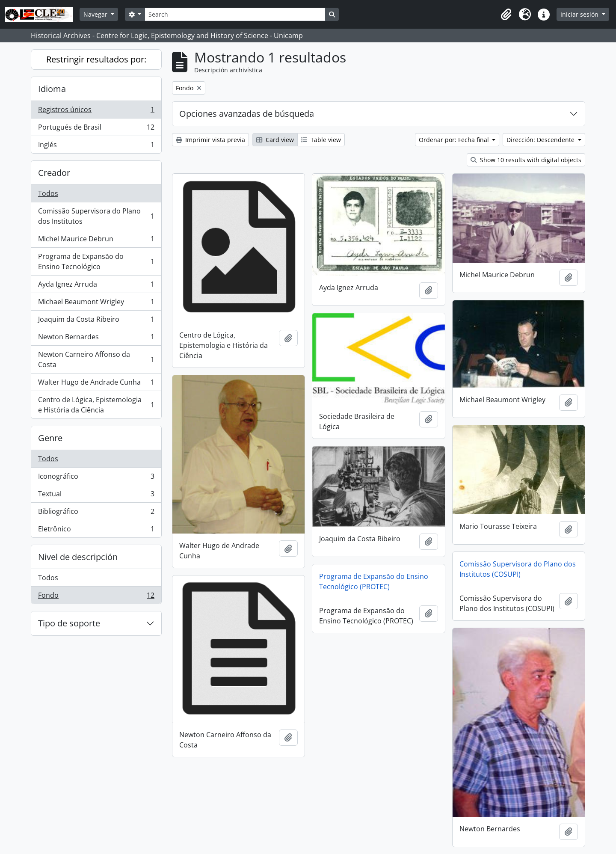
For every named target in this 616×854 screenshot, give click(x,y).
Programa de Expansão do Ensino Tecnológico (96, 261)
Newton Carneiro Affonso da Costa (96, 359)
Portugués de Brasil (96, 129)
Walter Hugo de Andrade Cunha (96, 384)
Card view (275, 140)
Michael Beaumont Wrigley (96, 304)
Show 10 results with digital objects (526, 160)
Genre (50, 438)
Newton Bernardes (96, 339)
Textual (96, 496)
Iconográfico (96, 478)
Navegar (96, 14)
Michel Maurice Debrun (96, 241)
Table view (321, 140)
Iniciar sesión (580, 14)
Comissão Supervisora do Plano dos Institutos (96, 216)
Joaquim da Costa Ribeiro (96, 321)
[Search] (235, 14)
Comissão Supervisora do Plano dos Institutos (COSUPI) (518, 569)
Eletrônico (96, 531)
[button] (506, 15)
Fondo (96, 597)
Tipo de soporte (69, 623)
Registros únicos (96, 111)
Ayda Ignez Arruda (96, 286)
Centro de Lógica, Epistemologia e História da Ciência (96, 405)
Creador (54, 173)
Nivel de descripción (78, 557)
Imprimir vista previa (210, 140)
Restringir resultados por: (96, 59)
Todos (48, 193)
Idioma (52, 89)
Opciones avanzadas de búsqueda (247, 114)
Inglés (96, 146)
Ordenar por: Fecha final (455, 140)
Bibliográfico (96, 513)
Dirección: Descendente (541, 140)
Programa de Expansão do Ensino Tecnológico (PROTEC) (374, 581)
